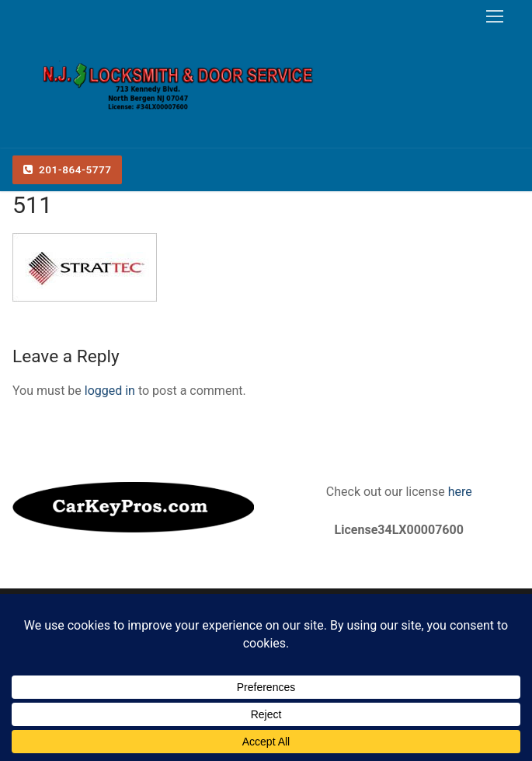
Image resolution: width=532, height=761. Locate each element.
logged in (110, 391)
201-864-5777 (68, 169)
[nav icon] (495, 16)
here (459, 492)
